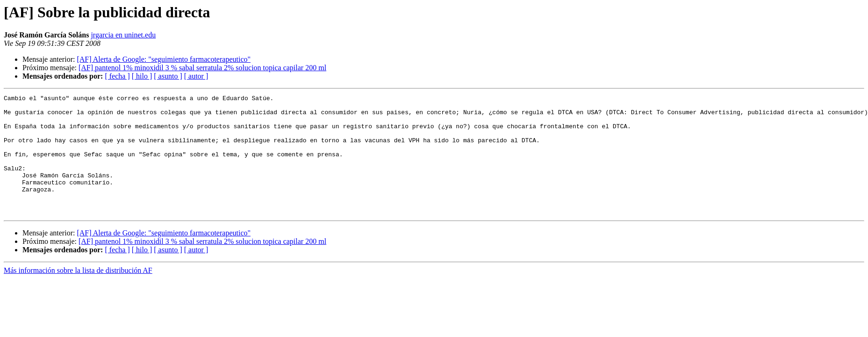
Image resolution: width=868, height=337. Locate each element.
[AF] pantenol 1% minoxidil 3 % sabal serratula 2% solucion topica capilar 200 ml (202, 68)
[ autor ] (196, 76)
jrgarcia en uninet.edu (123, 35)
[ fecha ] (117, 76)
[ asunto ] (168, 76)
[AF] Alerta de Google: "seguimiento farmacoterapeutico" (164, 59)
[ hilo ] (142, 76)
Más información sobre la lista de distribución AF (78, 294)
